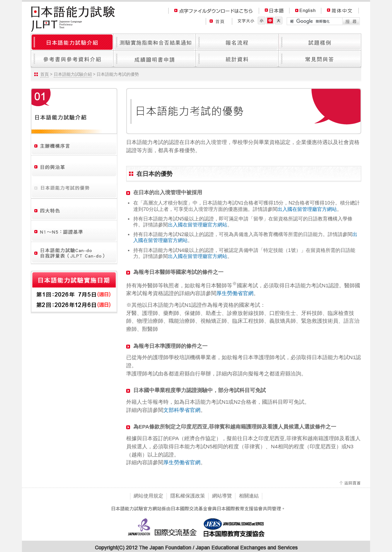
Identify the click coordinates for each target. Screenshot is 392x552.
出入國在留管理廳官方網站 (307, 209)
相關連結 (249, 496)
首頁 (45, 74)
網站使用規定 (148, 496)
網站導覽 (222, 496)
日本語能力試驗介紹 (73, 74)
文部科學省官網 (182, 410)
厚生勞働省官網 (235, 293)
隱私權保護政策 (188, 496)
